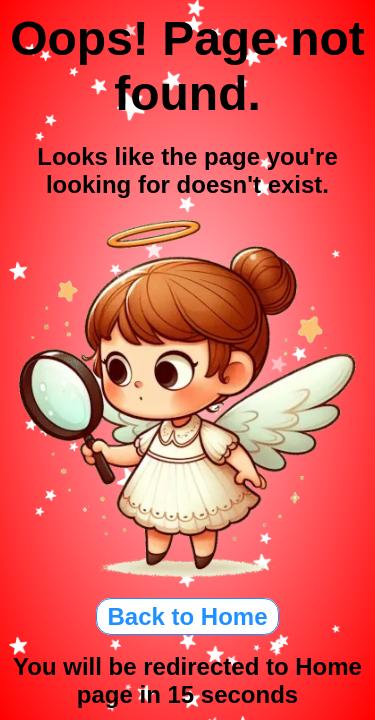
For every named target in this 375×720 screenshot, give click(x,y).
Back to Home (187, 616)
